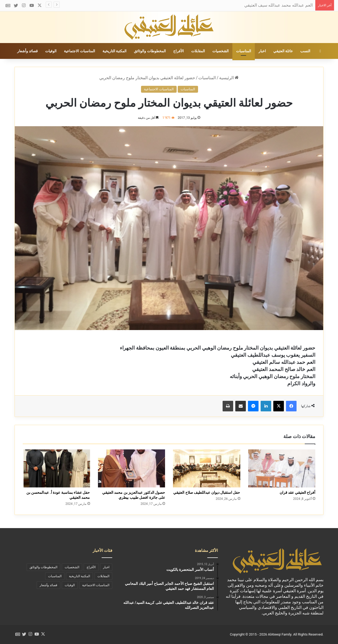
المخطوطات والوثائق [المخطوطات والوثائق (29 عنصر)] (43, 567)
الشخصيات (220, 51)
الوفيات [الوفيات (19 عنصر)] (70, 585)
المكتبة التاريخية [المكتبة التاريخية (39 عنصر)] (79, 576)
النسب (305, 51)
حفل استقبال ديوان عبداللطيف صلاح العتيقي (207, 492)
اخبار (262, 51)
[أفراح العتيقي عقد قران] (282, 468)
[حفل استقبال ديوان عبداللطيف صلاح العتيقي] (207, 468)
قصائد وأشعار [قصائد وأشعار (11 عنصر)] (48, 585)
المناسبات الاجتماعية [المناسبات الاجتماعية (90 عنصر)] (96, 585)
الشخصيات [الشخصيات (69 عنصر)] (72, 567)
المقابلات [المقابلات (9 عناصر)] (103, 576)
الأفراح (179, 51)
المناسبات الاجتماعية (79, 51)
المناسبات (244, 51)
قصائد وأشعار (27, 51)
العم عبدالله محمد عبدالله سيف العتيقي (278, 5)
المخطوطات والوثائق (150, 51)
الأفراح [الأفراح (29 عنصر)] (91, 567)
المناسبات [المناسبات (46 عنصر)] (55, 576)
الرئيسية (229, 78)
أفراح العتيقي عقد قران (297, 492)
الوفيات (51, 51)
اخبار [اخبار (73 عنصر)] (106, 567)
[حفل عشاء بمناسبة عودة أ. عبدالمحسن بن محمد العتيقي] (56, 468)
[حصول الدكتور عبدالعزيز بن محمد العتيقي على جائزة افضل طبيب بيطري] (132, 468)
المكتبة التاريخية (114, 51)
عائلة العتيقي (283, 51)
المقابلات (198, 51)
